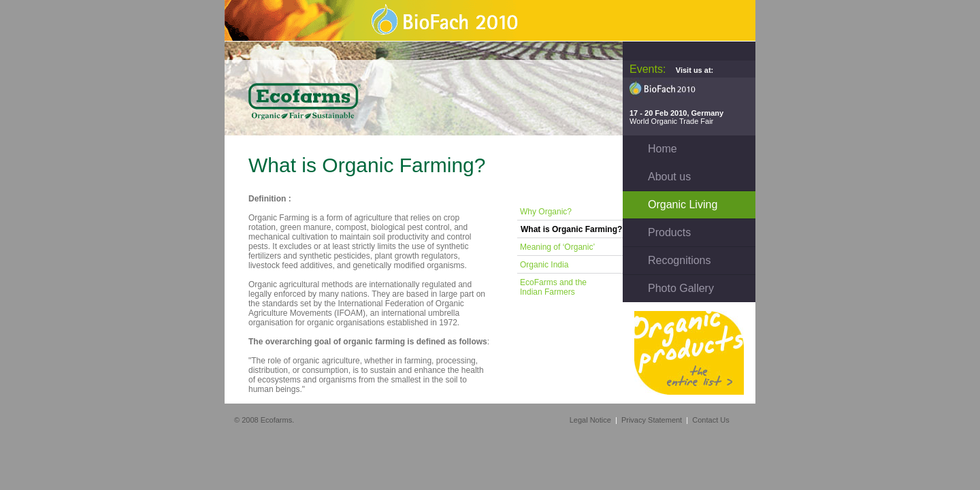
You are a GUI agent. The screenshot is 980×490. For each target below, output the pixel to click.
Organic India (544, 265)
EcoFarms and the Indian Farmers (553, 287)
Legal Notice (590, 420)
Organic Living (683, 205)
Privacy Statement (652, 420)
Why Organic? (546, 212)
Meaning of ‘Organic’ (557, 247)
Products (669, 232)
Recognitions (680, 260)
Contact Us (710, 420)
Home (663, 149)
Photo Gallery (681, 288)
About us (669, 177)
